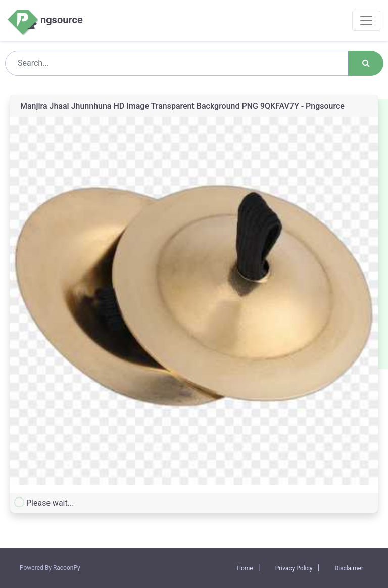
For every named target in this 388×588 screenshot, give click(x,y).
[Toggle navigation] (366, 21)
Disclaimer (349, 568)
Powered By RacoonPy (50, 568)
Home (245, 568)
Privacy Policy (294, 568)
